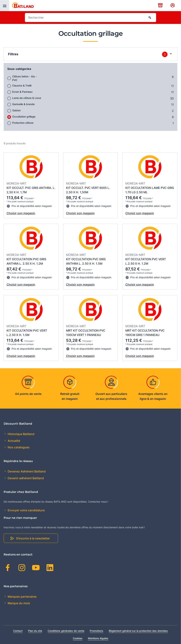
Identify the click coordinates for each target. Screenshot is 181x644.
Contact (18, 631)
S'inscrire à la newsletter (33, 538)
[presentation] (5, 6)
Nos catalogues (18, 447)
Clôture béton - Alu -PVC (24, 78)
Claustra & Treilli (22, 85)
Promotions (97, 631)
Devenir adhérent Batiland (25, 478)
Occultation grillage (24, 117)
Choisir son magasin (21, 213)
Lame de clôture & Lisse (27, 98)
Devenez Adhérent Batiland (26, 471)
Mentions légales (98, 638)
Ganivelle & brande (23, 104)
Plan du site (35, 631)
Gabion (16, 110)
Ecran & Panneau (22, 92)
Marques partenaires (22, 597)
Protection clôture (23, 123)
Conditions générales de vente (66, 631)
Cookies (78, 638)
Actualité (14, 441)
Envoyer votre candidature (26, 510)
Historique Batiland (21, 434)
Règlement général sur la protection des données (138, 631)
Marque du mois (19, 603)
